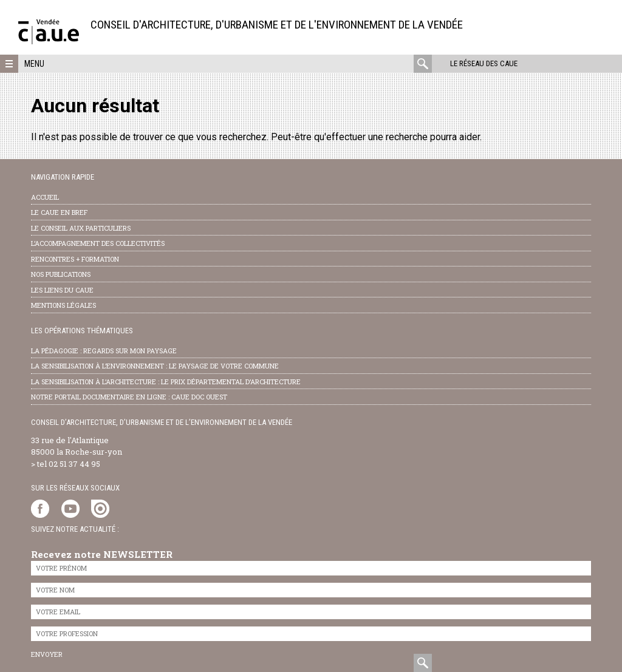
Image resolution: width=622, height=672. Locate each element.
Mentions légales (63, 305)
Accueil (45, 197)
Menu (34, 64)
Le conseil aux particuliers (81, 228)
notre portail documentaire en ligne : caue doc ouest (129, 397)
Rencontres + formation (75, 259)
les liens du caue (62, 290)
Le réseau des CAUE (484, 63)
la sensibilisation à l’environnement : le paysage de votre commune (155, 366)
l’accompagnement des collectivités (98, 243)
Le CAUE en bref (59, 212)
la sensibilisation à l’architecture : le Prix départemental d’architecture (166, 382)
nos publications (61, 274)
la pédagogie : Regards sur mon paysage (104, 351)
